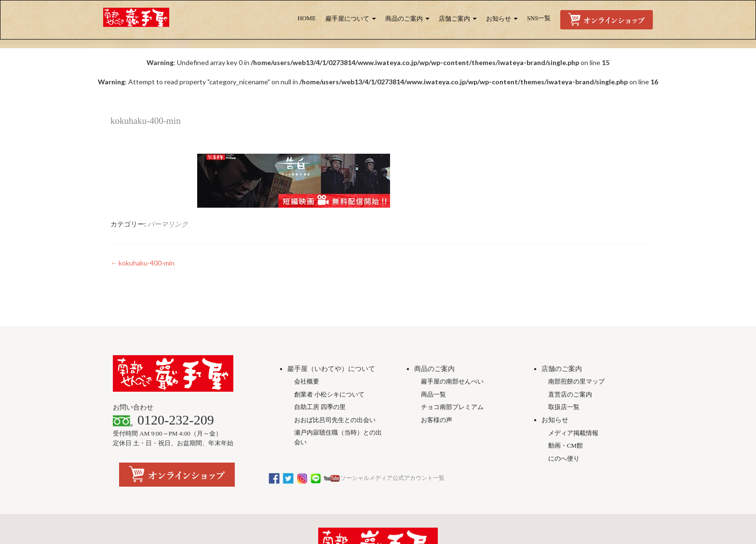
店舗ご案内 (454, 19)
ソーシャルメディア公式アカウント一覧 (356, 478)
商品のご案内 (404, 19)
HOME (307, 18)
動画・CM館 (566, 445)
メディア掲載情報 (573, 433)
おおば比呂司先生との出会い (335, 420)
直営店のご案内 (570, 394)
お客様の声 (437, 420)
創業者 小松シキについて (329, 394)
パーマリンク (168, 224)
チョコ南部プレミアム (452, 407)
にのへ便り (564, 458)
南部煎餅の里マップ (576, 381)
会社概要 (307, 381)
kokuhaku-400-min (142, 263)
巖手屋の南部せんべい (452, 381)
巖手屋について (347, 19)
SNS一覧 (539, 18)
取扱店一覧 (564, 407)
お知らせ (499, 19)
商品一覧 (433, 394)
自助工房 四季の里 (320, 407)
